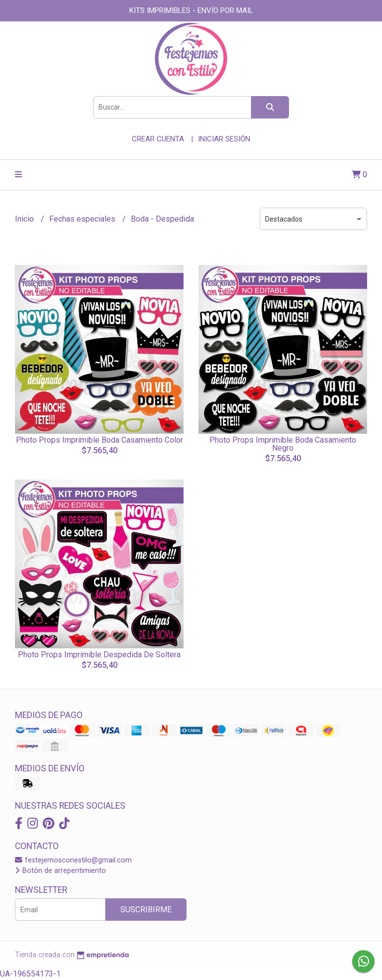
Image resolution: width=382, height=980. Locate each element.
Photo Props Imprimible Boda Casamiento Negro (283, 444)
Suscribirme (146, 910)
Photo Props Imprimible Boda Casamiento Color (99, 440)
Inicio (25, 219)
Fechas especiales (83, 219)
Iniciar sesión (224, 139)
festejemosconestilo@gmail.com (73, 860)
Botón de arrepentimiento (60, 871)
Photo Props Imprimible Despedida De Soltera (99, 655)
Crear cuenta (158, 139)
